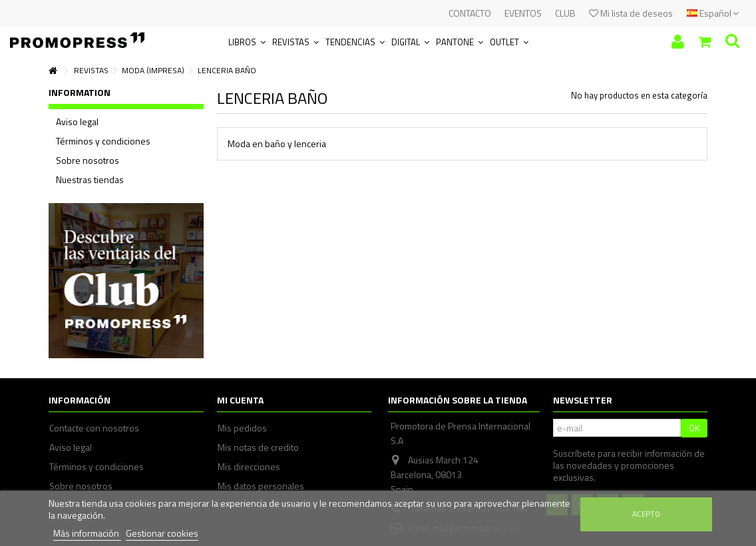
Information (80, 92)
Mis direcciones (249, 467)
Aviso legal (77, 122)
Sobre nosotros (88, 160)
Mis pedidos (242, 428)
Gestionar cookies (162, 533)
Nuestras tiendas (90, 180)
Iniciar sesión (678, 42)
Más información (87, 533)
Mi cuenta (240, 400)
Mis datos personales (261, 486)
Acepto (646, 514)
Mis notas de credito (258, 447)
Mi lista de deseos (631, 13)
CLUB (565, 13)
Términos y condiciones (103, 141)
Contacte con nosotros (94, 428)
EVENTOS (523, 13)
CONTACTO (470, 13)
